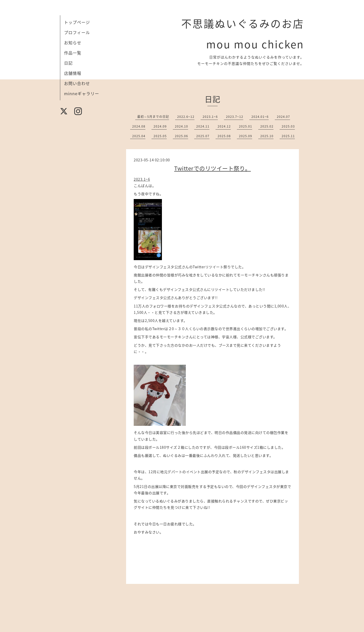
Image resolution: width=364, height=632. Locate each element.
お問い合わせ (77, 83)
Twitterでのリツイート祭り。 (213, 168)
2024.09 (160, 126)
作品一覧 (73, 53)
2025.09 (246, 136)
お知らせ (73, 43)
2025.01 (246, 126)
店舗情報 (73, 73)
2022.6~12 (186, 117)
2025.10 (267, 136)
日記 (68, 63)
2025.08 (224, 136)
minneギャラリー (82, 93)
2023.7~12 (235, 117)
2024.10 (181, 126)
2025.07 (203, 136)
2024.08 (139, 126)
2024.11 (203, 126)
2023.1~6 (210, 117)
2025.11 (288, 136)
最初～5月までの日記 (153, 117)
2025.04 (139, 136)
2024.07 (283, 117)
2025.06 (181, 136)
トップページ (77, 22)
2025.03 (288, 126)
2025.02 (267, 126)
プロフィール (77, 32)
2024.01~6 (260, 117)
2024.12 (224, 126)
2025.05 (160, 136)
